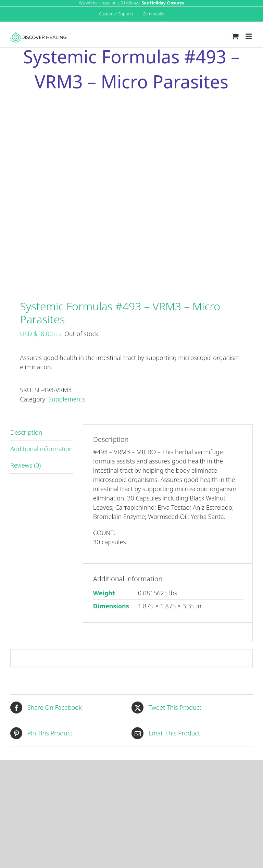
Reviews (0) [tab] (26, 465)
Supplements (67, 399)
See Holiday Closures (163, 3)
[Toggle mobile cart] (235, 36)
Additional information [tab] (41, 449)
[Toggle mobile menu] (249, 36)
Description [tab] (26, 432)
